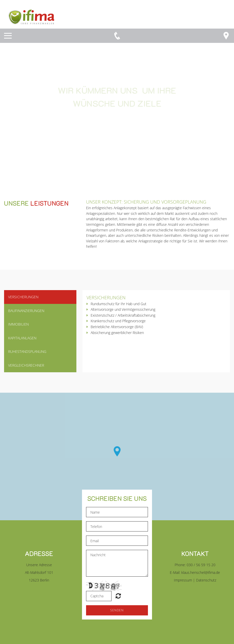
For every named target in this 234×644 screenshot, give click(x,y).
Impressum (183, 580)
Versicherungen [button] (23, 297)
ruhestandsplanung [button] (27, 351)
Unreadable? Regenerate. (118, 596)
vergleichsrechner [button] (26, 365)
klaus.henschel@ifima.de (201, 572)
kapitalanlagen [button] (22, 338)
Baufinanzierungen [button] (26, 311)
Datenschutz (206, 580)
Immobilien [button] (18, 324)
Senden (117, 610)
